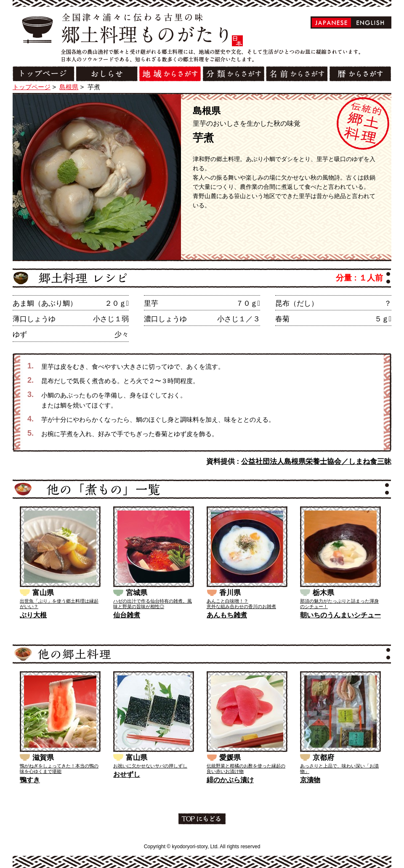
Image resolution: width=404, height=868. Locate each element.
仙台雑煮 (127, 615)
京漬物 (310, 780)
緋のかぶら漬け (230, 780)
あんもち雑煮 (227, 615)
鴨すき (30, 780)
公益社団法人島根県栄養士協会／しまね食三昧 (316, 462)
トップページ (32, 87)
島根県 (69, 87)
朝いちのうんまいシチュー (340, 615)
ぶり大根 (33, 615)
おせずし (127, 774)
